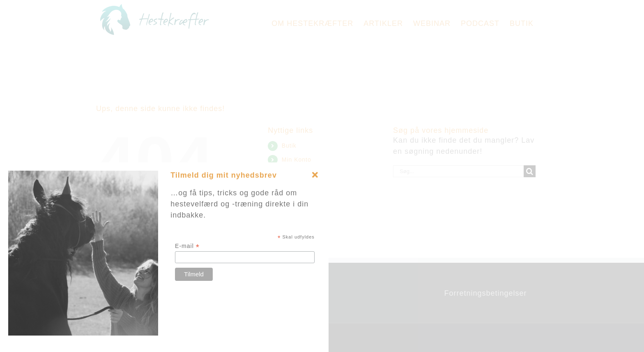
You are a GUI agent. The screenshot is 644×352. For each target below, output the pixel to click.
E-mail (187, 246)
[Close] (315, 175)
